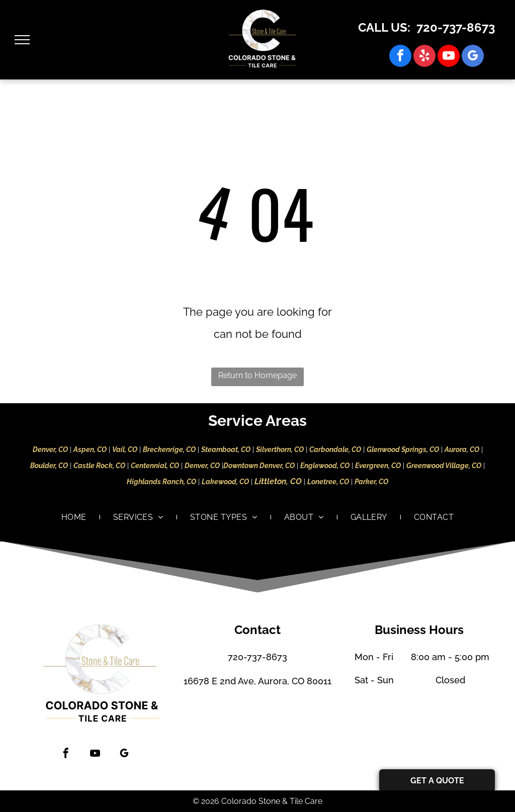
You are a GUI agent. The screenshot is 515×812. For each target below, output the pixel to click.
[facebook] (400, 57)
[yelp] (424, 57)
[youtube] (449, 57)
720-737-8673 (456, 27)
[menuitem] (75, 517)
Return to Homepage (257, 375)
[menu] (22, 40)
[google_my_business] (473, 57)
